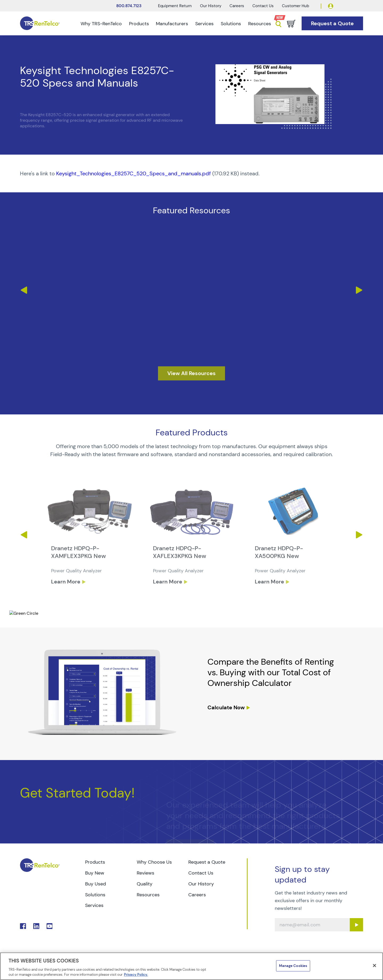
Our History (211, 6)
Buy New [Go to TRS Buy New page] (95, 873)
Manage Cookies (293, 966)
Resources (260, 24)
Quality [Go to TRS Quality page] (145, 884)
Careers (237, 6)
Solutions (231, 24)
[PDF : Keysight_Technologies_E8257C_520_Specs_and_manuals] (191, 173)
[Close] (374, 966)
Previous (24, 290)
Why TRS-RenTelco (101, 24)
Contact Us (263, 6)
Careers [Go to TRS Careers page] (197, 895)
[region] (191, 966)
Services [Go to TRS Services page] (94, 906)
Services (204, 24)
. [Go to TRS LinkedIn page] (36, 926)
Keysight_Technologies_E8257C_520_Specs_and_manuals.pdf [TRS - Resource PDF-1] (134, 173)
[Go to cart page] (291, 24)
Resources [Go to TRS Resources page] (148, 895)
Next (359, 290)
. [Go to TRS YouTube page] (50, 926)
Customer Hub (295, 6)
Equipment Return (175, 6)
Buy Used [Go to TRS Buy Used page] (95, 884)
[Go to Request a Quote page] (332, 24)
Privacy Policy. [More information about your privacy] (136, 975)
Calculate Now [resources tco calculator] (226, 708)
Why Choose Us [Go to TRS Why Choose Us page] (154, 862)
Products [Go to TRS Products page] (95, 862)
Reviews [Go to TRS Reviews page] (145, 873)
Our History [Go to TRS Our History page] (201, 884)
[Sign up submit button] (356, 925)
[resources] (191, 373)
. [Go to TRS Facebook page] (23, 926)
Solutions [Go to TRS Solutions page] (95, 895)
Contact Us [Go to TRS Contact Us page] (201, 873)
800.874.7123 (129, 6)
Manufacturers (172, 24)
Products (139, 24)
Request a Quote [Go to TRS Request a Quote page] (207, 862)
